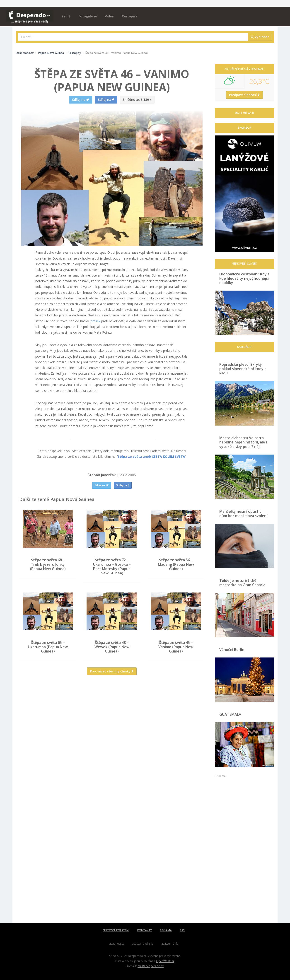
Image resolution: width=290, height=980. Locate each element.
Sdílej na (102, 485)
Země (66, 16)
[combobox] (133, 37)
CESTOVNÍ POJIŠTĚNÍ (116, 930)
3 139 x (137, 100)
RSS (182, 930)
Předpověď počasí (244, 95)
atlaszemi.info (170, 944)
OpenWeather (165, 961)
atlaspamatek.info (143, 944)
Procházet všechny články (112, 671)
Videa (109, 16)
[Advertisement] (112, 723)
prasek (95, 321)
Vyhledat (260, 37)
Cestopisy (130, 16)
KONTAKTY (145, 930)
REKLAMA (166, 930)
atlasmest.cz (117, 944)
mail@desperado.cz (151, 966)
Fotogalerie (88, 16)
